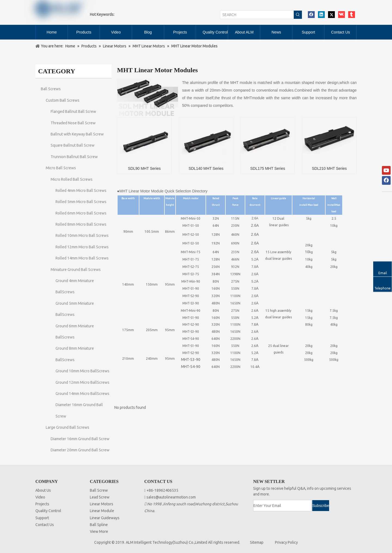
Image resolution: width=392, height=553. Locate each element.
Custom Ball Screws (63, 100)
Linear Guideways (105, 518)
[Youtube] (386, 170)
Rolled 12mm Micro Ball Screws (82, 247)
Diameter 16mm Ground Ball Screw (80, 439)
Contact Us (45, 525)
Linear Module (102, 511)
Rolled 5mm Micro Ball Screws (81, 202)
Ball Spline (99, 525)
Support (42, 518)
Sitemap (257, 542)
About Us (43, 490)
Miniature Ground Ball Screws (76, 270)
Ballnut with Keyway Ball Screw (77, 134)
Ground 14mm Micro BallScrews (82, 394)
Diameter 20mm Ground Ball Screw (80, 450)
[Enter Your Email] (282, 506)
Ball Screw (99, 490)
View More (99, 531)
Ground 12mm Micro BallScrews (82, 382)
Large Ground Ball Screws (68, 427)
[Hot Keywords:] (298, 15)
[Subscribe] (321, 506)
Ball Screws (51, 89)
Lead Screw (100, 497)
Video (40, 497)
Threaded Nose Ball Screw (73, 123)
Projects (42, 504)
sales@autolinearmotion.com (171, 497)
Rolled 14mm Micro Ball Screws (82, 258)
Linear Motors (102, 504)
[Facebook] (386, 180)
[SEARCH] (257, 15)
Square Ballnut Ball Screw (73, 145)
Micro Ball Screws (61, 168)
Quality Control (48, 511)
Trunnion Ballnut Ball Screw (74, 157)
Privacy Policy (286, 542)
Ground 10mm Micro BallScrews (82, 371)
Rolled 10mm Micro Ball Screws (82, 235)
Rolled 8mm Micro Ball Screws (81, 224)
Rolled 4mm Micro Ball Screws (81, 191)
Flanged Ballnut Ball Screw (73, 111)
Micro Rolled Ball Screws (72, 179)
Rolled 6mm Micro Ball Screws (81, 213)
